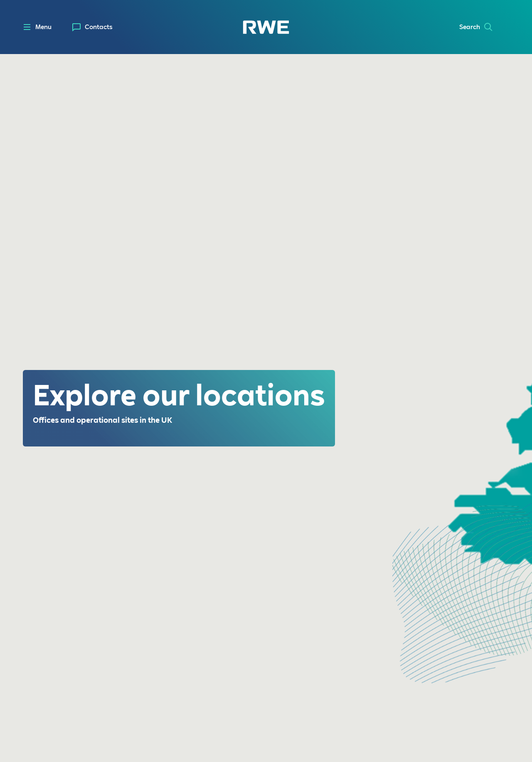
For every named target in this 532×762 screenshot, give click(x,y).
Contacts (99, 27)
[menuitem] (92, 27)
